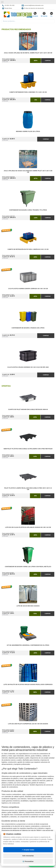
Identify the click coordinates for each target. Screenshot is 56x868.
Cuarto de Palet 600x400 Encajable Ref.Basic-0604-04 (28, 409)
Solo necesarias (28, 856)
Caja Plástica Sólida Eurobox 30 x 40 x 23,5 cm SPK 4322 (28, 367)
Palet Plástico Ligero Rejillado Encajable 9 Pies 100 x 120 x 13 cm (28, 489)
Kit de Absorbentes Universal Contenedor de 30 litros (28, 645)
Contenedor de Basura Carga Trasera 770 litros (28, 210)
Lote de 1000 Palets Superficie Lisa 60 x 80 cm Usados (28, 724)
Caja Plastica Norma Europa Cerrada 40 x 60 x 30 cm (28, 289)
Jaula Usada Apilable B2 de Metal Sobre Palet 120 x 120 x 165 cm (28, 53)
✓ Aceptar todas (28, 850)
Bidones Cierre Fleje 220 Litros (28, 131)
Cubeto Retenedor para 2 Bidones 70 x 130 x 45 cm (28, 92)
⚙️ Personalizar (28, 861)
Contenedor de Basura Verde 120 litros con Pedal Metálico (28, 567)
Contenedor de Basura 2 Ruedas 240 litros (28, 328)
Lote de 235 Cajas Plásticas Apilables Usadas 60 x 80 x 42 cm (28, 527)
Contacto (35, 14)
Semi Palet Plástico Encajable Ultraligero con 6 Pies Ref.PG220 (28, 449)
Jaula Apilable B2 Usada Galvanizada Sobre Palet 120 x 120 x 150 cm (28, 171)
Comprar (48, 61)
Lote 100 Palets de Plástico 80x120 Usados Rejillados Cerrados (28, 685)
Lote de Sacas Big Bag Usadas (28, 606)
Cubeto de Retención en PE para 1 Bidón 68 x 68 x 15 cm (28, 249)
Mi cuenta (44, 14)
